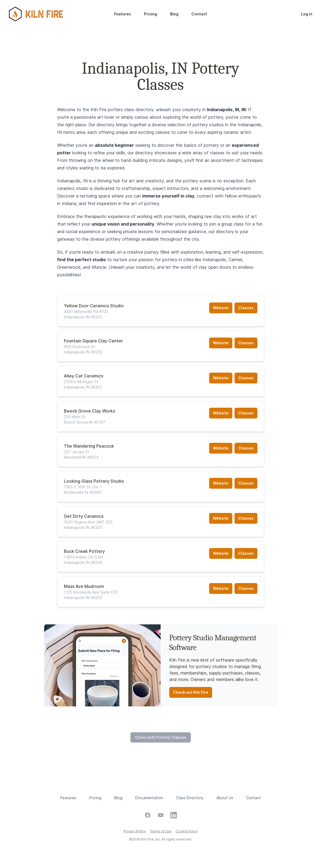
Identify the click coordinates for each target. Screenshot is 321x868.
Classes (246, 308)
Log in (307, 14)
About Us (225, 798)
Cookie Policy (187, 831)
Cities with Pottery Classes (161, 737)
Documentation (149, 798)
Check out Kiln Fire (191, 692)
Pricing (151, 14)
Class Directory (190, 798)
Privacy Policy (135, 831)
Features (122, 14)
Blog (174, 14)
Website (221, 308)
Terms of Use (161, 831)
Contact (199, 14)
